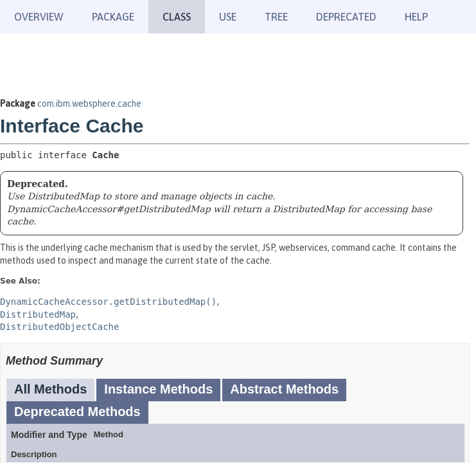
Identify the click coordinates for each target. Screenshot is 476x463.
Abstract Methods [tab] (284, 389)
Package (113, 17)
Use (228, 17)
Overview (39, 17)
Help (416, 17)
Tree (276, 17)
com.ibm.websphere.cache (89, 104)
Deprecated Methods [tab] (77, 412)
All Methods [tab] (50, 389)
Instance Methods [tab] (158, 389)
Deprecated (346, 17)
